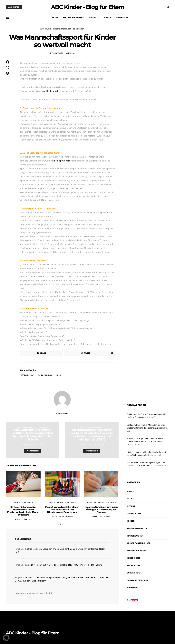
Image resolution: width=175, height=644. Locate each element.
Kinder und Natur (137, 528)
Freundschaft (28, 375)
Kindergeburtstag (73, 17)
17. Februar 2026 (66, 517)
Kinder (92, 17)
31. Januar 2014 (27, 444)
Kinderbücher (135, 536)
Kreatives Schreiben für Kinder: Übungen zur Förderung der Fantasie (101, 510)
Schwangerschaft (95, 427)
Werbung (132, 588)
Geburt (131, 506)
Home (55, 17)
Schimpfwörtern (62, 161)
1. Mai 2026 (27, 519)
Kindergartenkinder (62, 29)
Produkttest (134, 565)
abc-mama (70, 53)
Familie (108, 17)
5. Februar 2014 (86, 444)
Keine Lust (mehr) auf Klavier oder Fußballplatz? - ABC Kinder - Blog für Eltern (63, 565)
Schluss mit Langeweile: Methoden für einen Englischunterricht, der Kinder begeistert (23, 511)
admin (18, 519)
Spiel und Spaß (45, 375)
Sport (59, 375)
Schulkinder (79, 29)
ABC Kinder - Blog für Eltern (87, 7)
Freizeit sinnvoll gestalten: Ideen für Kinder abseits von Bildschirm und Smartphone (62, 510)
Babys (83, 427)
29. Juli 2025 (105, 517)
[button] (60, 524)
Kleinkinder (134, 558)
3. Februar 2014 (56, 53)
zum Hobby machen (51, 91)
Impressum (122, 17)
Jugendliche (46, 29)
